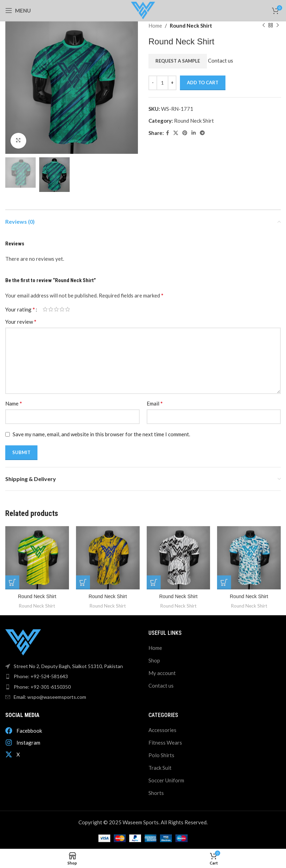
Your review (21, 321)
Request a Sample (178, 61)
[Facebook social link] (168, 133)
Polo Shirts (161, 755)
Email (155, 403)
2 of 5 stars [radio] (51, 309)
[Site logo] (143, 10)
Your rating (20, 309)
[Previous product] (263, 26)
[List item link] (72, 676)
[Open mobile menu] (18, 10)
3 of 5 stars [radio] (56, 309)
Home (155, 26)
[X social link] (176, 133)
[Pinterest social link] (185, 133)
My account (162, 673)
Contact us (221, 60)
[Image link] (23, 641)
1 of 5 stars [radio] (45, 309)
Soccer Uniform (166, 780)
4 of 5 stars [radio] (62, 309)
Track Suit (160, 767)
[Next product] (277, 26)
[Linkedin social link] (194, 133)
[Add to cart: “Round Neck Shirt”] (12, 582)
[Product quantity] (162, 83)
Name (14, 403)
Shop (154, 660)
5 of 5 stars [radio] (68, 309)
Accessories (162, 730)
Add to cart (203, 83)
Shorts (156, 792)
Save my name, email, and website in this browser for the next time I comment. (101, 434)
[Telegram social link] (202, 133)
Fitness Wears (165, 742)
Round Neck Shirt (191, 26)
